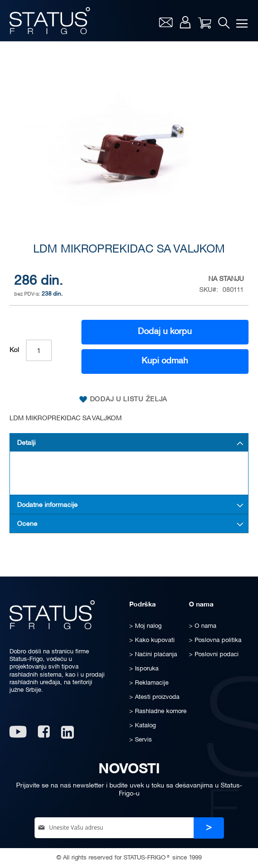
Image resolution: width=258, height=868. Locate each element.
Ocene (27, 524)
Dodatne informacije (47, 505)
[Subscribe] (209, 828)
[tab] (129, 443)
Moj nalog (185, 22)
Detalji (26, 443)
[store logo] (50, 21)
